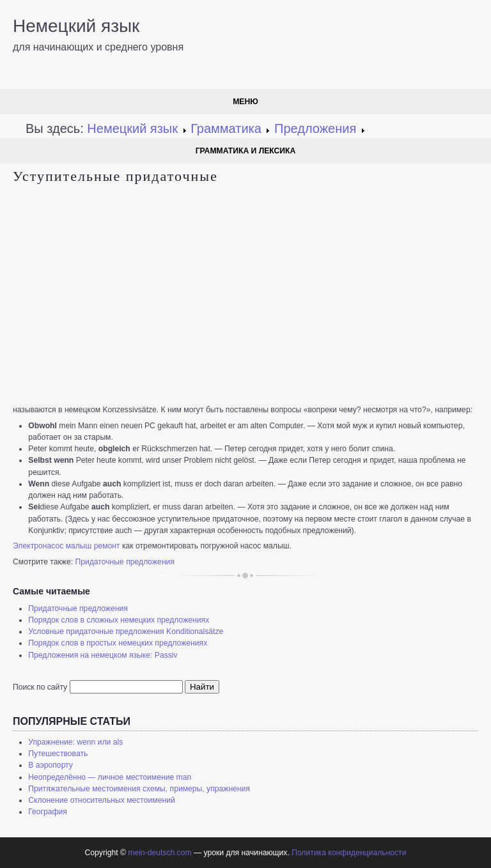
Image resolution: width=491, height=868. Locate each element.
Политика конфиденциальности (349, 853)
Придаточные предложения (125, 562)
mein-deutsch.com (160, 853)
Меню (245, 102)
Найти (202, 687)
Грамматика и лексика (246, 151)
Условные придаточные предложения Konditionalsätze (126, 632)
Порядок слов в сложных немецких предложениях (119, 620)
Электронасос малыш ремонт (66, 546)
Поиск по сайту (40, 687)
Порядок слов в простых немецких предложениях (118, 643)
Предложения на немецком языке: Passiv (103, 655)
